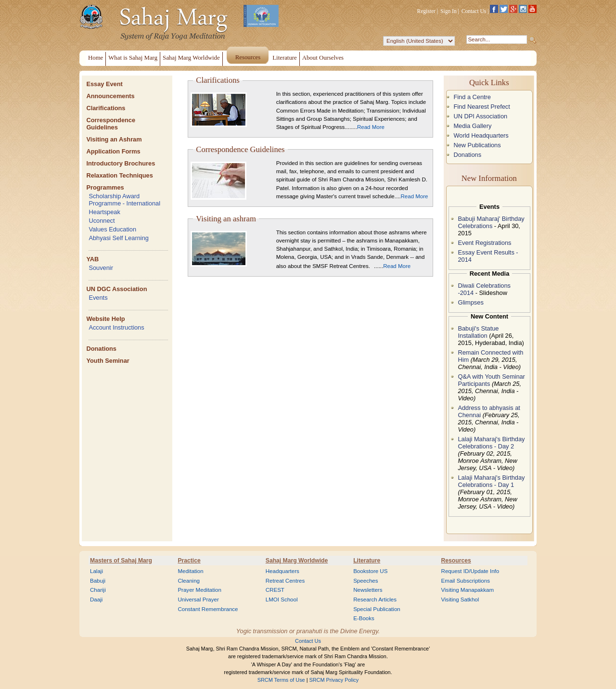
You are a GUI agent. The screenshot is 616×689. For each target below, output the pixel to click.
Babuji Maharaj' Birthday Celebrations (491, 222)
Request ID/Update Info (470, 571)
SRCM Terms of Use (281, 680)
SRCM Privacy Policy (334, 680)
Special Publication (377, 609)
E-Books (364, 618)
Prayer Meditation (199, 590)
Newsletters (368, 590)
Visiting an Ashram (114, 139)
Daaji (96, 600)
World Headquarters (481, 135)
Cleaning (189, 581)
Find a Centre (472, 97)
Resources (456, 561)
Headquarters (282, 571)
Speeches (366, 581)
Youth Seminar (108, 361)
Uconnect (102, 221)
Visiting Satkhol (460, 600)
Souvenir (101, 268)
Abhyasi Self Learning (119, 238)
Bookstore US (370, 571)
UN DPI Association (480, 116)
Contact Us (474, 11)
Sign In (449, 11)
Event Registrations (484, 243)
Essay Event (104, 84)
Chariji (98, 590)
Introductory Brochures (121, 163)
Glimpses (470, 302)
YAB (92, 259)
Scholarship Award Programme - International (124, 200)
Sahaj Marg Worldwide (297, 561)
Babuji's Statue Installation (478, 332)
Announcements (110, 96)
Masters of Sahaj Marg (121, 561)
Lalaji (96, 571)
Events (98, 298)
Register (426, 11)
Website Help (105, 319)
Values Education (112, 229)
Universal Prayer (198, 600)
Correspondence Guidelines (111, 124)
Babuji (98, 581)
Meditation (190, 571)
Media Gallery (472, 126)
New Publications (477, 145)
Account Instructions (116, 327)
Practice (189, 561)
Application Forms (113, 151)
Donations (101, 349)
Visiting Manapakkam (468, 590)
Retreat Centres (285, 581)
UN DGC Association (116, 289)
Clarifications (106, 108)
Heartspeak (104, 212)
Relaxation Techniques (119, 175)
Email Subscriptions (466, 581)
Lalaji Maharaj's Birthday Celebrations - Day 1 (491, 481)
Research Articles (375, 600)
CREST (275, 590)
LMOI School (282, 600)
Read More (371, 127)
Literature (367, 561)
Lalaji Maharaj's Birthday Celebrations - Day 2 (491, 443)
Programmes (105, 187)
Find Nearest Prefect (481, 107)
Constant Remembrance (208, 609)
